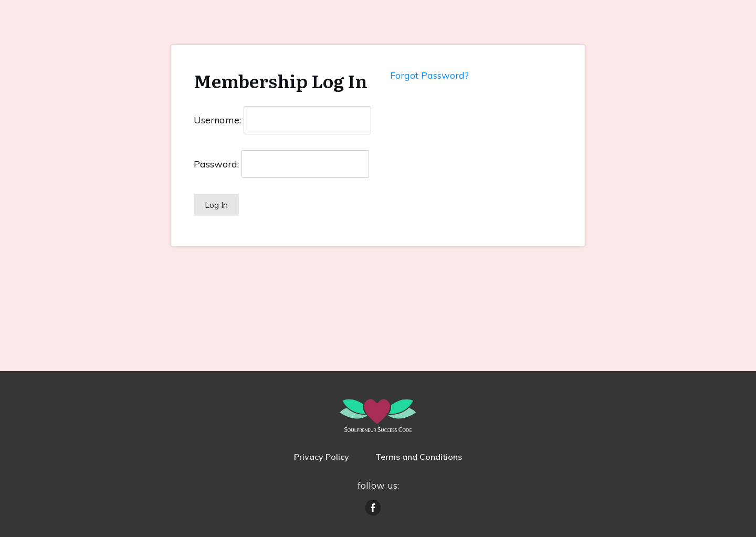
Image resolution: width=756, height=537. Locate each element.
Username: (217, 120)
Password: (216, 164)
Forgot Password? (429, 75)
